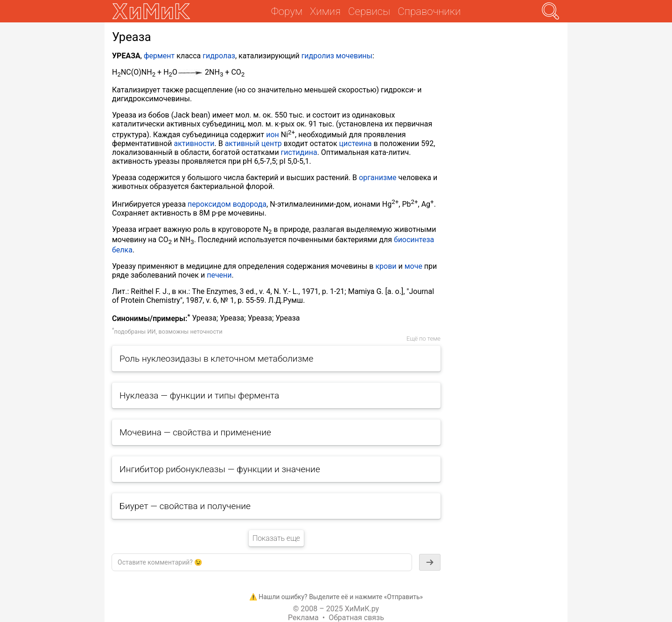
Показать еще (276, 538)
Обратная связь (356, 618)
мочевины (354, 56)
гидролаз (219, 56)
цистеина (356, 143)
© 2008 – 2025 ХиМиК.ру (336, 609)
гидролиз (318, 56)
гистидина (299, 152)
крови (386, 266)
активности (194, 143)
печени (219, 275)
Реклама (303, 618)
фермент (159, 56)
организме (378, 178)
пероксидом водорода (227, 204)
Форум (287, 11)
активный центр (253, 143)
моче (413, 266)
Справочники (429, 11)
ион (273, 135)
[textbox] (262, 562)
